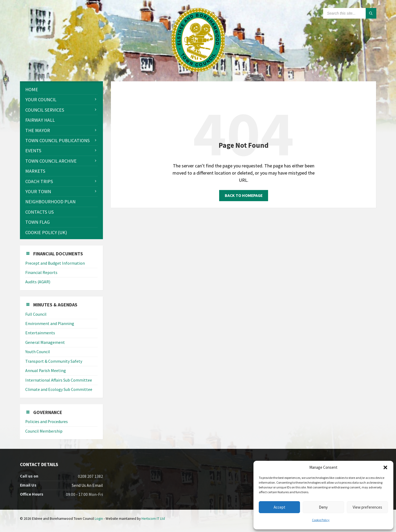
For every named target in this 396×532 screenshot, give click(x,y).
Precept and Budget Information (55, 263)
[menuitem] (61, 89)
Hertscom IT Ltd (153, 519)
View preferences (367, 507)
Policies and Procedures (47, 422)
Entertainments (40, 333)
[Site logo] (198, 70)
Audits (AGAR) (38, 282)
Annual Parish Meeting (46, 371)
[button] (385, 467)
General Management (45, 342)
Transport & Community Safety (54, 361)
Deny (323, 507)
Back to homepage (244, 195)
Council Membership (44, 431)
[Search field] (350, 13)
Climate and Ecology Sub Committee (59, 389)
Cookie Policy (321, 520)
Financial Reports (41, 273)
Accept (280, 507)
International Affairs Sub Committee (59, 380)
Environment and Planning (50, 324)
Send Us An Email (87, 485)
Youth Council (38, 352)
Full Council (36, 314)
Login (99, 519)
